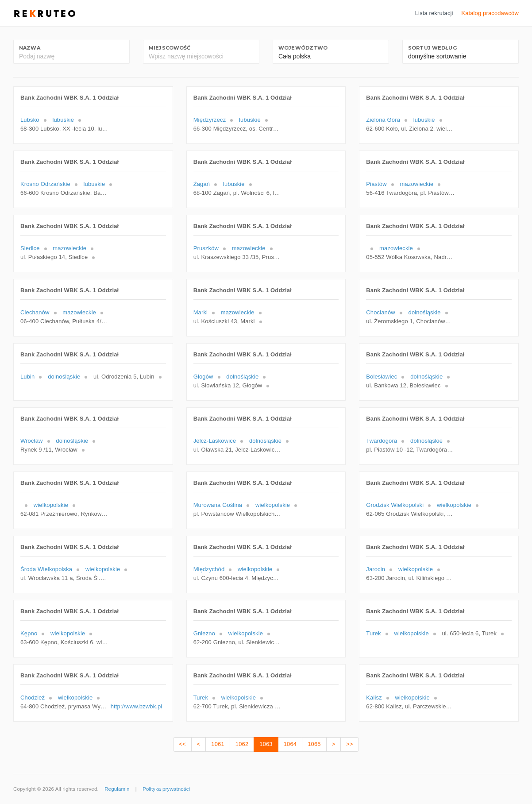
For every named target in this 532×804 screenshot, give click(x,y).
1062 (242, 744)
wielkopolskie (51, 505)
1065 (314, 744)
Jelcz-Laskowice (215, 441)
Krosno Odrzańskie (45, 184)
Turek (373, 633)
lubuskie (63, 120)
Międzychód (209, 569)
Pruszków (206, 248)
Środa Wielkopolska (46, 569)
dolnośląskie (425, 312)
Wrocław (32, 441)
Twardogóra (382, 441)
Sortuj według (432, 48)
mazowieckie (417, 184)
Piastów (376, 184)
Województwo (303, 48)
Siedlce (30, 248)
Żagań (202, 184)
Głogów (203, 377)
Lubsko (30, 120)
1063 (266, 744)
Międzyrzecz (210, 120)
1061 (218, 744)
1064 (290, 744)
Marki (200, 312)
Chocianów (381, 312)
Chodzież (33, 698)
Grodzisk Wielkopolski (395, 505)
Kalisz (374, 698)
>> (349, 744)
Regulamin (117, 789)
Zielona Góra (383, 120)
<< (182, 744)
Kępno (29, 633)
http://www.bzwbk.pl (137, 706)
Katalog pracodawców (490, 13)
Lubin (27, 377)
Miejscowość (170, 48)
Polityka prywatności (166, 789)
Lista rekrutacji (434, 13)
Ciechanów (35, 312)
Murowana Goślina (218, 505)
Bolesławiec (382, 377)
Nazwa (30, 48)
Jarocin (376, 569)
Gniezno (204, 633)
